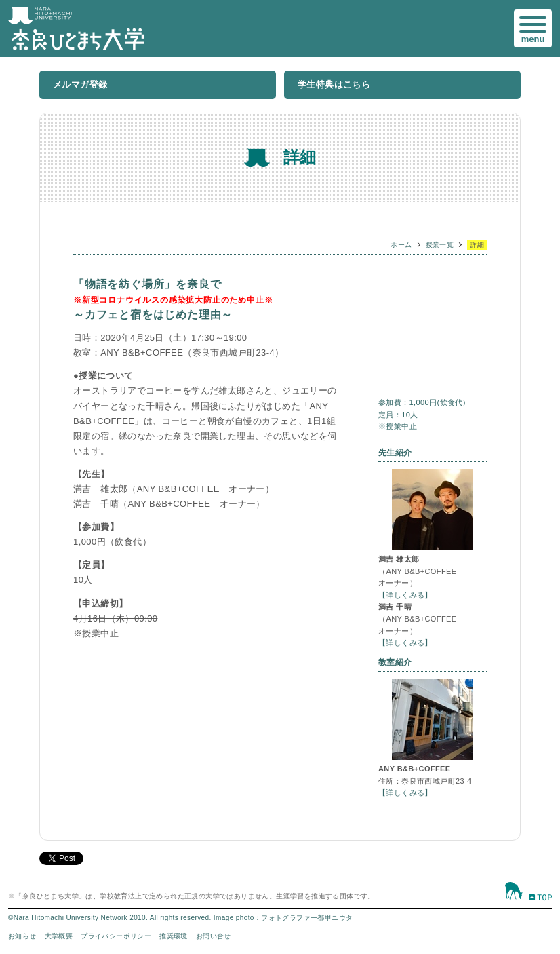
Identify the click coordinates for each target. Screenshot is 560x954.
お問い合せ (214, 936)
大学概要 (59, 936)
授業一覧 (440, 245)
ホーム (401, 245)
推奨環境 (174, 936)
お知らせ (22, 936)
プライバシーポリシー (116, 936)
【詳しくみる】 (405, 595)
